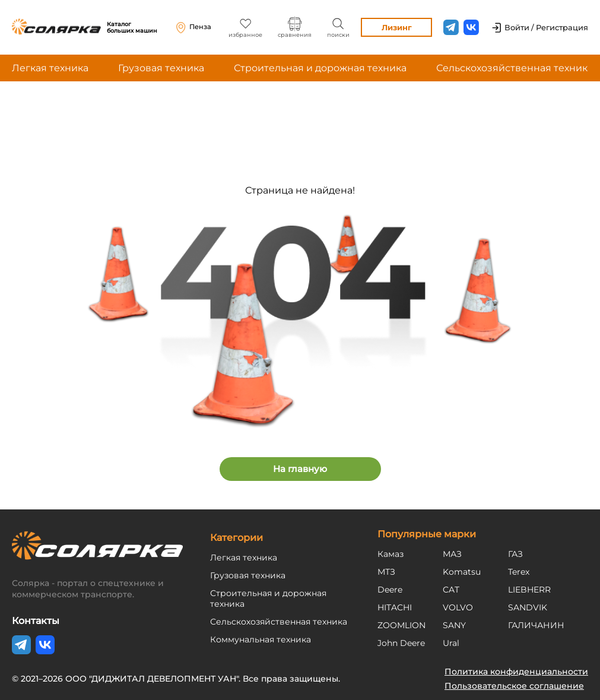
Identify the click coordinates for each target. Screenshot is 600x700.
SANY (454, 625)
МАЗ (452, 554)
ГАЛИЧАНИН (536, 625)
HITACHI (395, 607)
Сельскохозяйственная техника (515, 68)
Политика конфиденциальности (516, 672)
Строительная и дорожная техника (320, 68)
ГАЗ (515, 554)
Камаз (391, 554)
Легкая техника (50, 68)
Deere (390, 590)
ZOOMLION (401, 625)
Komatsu (462, 572)
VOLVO (458, 607)
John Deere (401, 643)
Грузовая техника (161, 68)
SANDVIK (528, 607)
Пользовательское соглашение (514, 686)
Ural (451, 643)
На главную (300, 469)
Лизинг (397, 27)
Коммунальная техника (261, 639)
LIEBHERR (529, 590)
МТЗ (386, 572)
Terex (519, 572)
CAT (451, 590)
